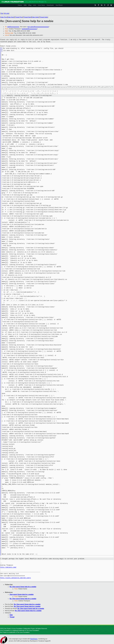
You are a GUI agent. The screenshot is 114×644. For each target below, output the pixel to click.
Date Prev (4, 17)
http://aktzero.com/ (8, 567)
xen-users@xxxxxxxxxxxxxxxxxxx (38, 27)
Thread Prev (19, 17)
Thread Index (44, 17)
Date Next (11, 17)
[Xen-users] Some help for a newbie (22, 594)
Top (2, 13)
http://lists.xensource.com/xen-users (16, 578)
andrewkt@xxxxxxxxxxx (29, 29)
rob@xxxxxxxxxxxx (13, 27)
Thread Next (27, 17)
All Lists (7, 13)
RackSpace (34, 639)
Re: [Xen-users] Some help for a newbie (23, 587)
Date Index (35, 17)
